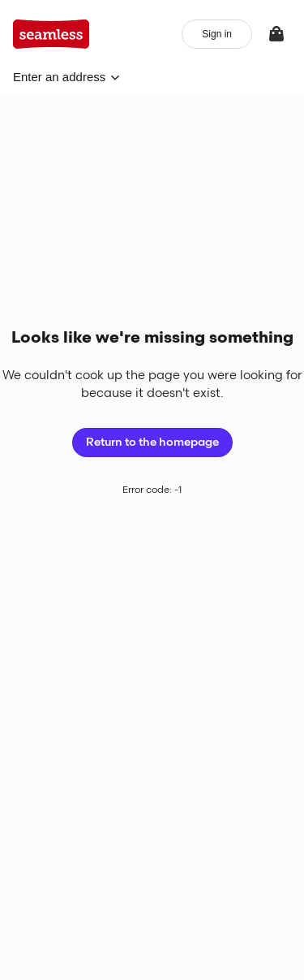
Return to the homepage (152, 442)
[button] (66, 77)
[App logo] (51, 34)
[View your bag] (276, 34)
